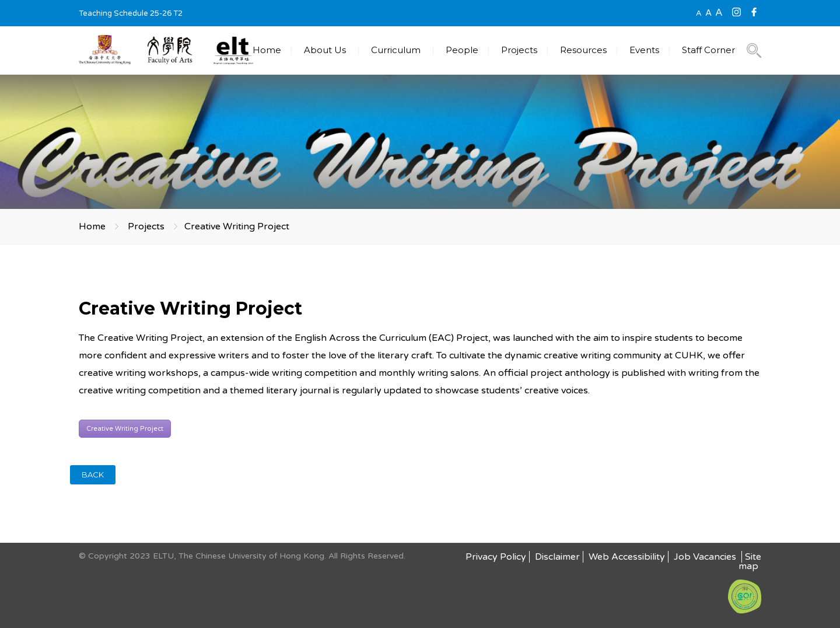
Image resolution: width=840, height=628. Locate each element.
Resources (583, 50)
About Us (325, 50)
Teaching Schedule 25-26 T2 (131, 13)
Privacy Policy (496, 557)
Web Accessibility (627, 557)
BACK (93, 475)
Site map (750, 561)
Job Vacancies (706, 557)
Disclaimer (557, 557)
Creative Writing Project (125, 429)
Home (267, 50)
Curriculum (396, 50)
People (462, 50)
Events (644, 50)
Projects (519, 50)
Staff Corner (708, 50)
